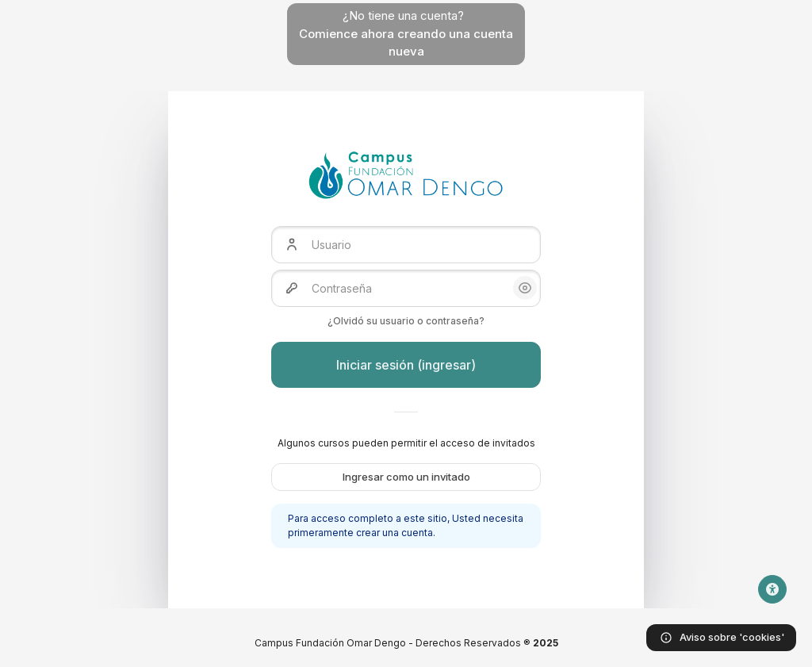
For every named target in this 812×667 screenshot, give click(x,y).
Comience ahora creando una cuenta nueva (406, 43)
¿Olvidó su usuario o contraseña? (406, 321)
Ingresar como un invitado (406, 477)
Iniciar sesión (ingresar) (406, 365)
